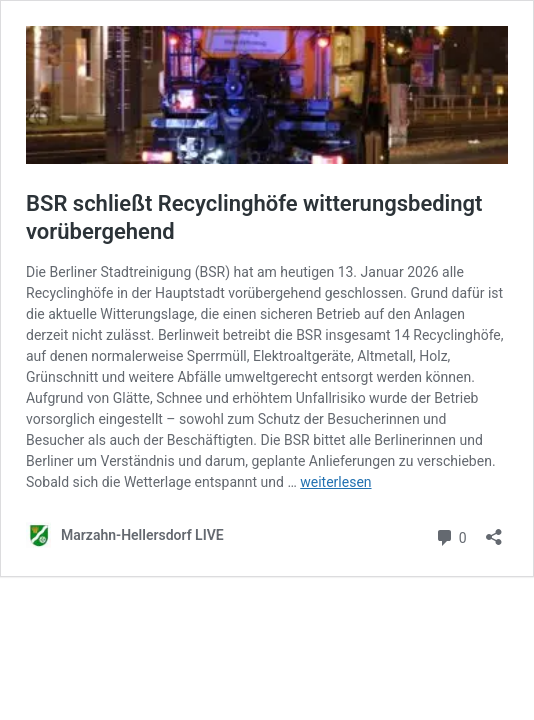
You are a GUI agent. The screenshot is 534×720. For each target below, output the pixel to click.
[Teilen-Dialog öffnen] (494, 530)
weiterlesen (335, 482)
